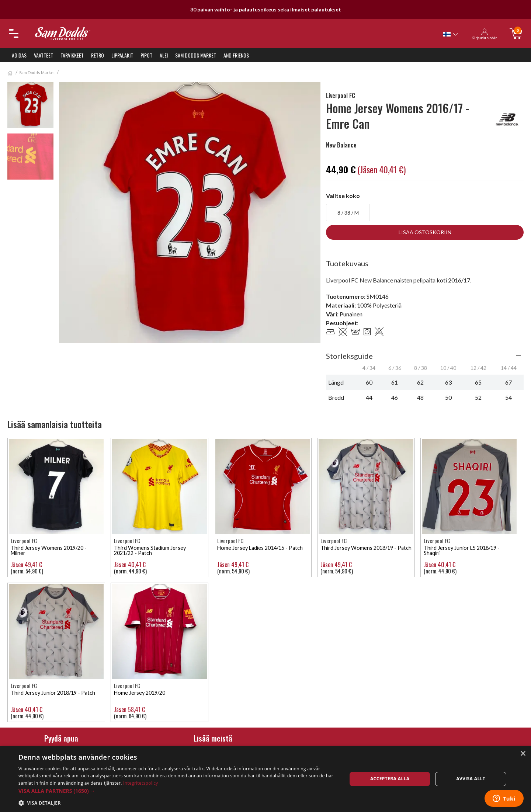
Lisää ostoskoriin (425, 232)
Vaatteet (44, 55)
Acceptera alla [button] (390, 779)
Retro (98, 55)
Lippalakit (122, 55)
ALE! (164, 55)
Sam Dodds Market (196, 55)
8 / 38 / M (348, 213)
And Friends (236, 55)
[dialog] (265, 779)
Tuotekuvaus (347, 263)
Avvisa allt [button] (471, 779)
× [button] (523, 754)
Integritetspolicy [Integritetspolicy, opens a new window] (141, 783)
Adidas (19, 55)
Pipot (146, 55)
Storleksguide (349, 356)
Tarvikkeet (72, 55)
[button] (178, 791)
